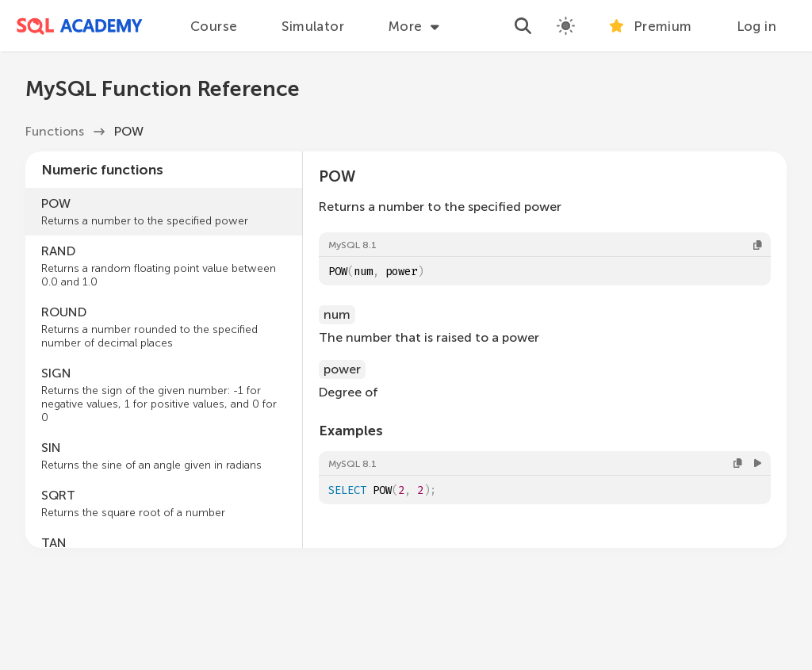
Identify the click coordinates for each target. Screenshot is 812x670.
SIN (164, 456)
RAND (164, 266)
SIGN (164, 395)
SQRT (164, 503)
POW (164, 212)
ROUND (164, 327)
